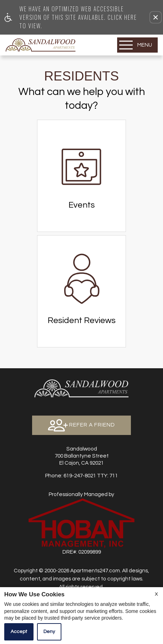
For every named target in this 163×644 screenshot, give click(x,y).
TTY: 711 (81, 476)
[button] (156, 17)
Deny (49, 632)
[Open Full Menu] (137, 45)
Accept (19, 632)
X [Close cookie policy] (156, 594)
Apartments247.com (95, 571)
